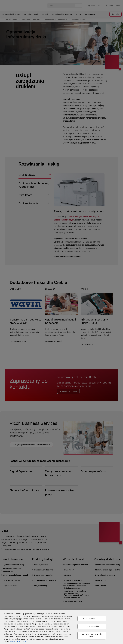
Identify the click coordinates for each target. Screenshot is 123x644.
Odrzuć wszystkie (92, 626)
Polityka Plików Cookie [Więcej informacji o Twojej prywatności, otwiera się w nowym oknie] (18, 641)
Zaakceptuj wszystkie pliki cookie (92, 636)
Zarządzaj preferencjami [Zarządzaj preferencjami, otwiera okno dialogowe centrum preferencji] (92, 618)
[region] (61, 627)
